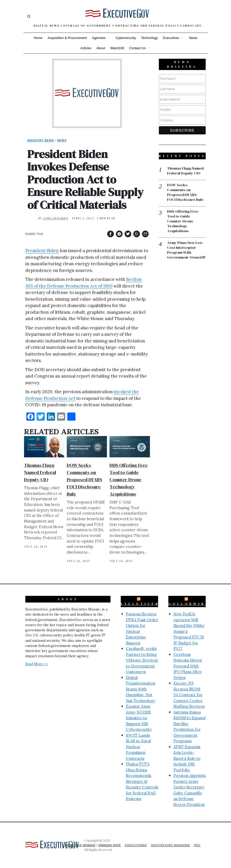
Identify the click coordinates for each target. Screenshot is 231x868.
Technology (149, 38)
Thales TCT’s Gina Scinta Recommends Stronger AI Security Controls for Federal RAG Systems (142, 781)
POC (197, 845)
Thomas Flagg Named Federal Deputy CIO (40, 472)
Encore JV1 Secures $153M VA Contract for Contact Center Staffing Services (189, 695)
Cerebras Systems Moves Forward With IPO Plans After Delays (188, 666)
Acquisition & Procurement (67, 38)
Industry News (41, 140)
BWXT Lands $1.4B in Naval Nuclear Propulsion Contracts (138, 747)
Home (38, 38)
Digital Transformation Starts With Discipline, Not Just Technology (141, 689)
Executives (171, 38)
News (193, 38)
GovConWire (189, 604)
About (101, 48)
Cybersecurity (126, 38)
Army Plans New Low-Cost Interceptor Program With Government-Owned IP (186, 254)
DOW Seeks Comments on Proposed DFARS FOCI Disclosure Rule (84, 480)
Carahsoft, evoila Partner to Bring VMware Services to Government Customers (142, 660)
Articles (86, 48)
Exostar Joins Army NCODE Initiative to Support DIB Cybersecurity (139, 718)
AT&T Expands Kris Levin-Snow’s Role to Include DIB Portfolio (187, 758)
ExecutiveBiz (144, 604)
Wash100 (117, 48)
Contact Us (137, 48)
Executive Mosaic (73, 845)
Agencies (99, 38)
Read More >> (37, 664)
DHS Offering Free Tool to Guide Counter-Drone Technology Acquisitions (129, 480)
